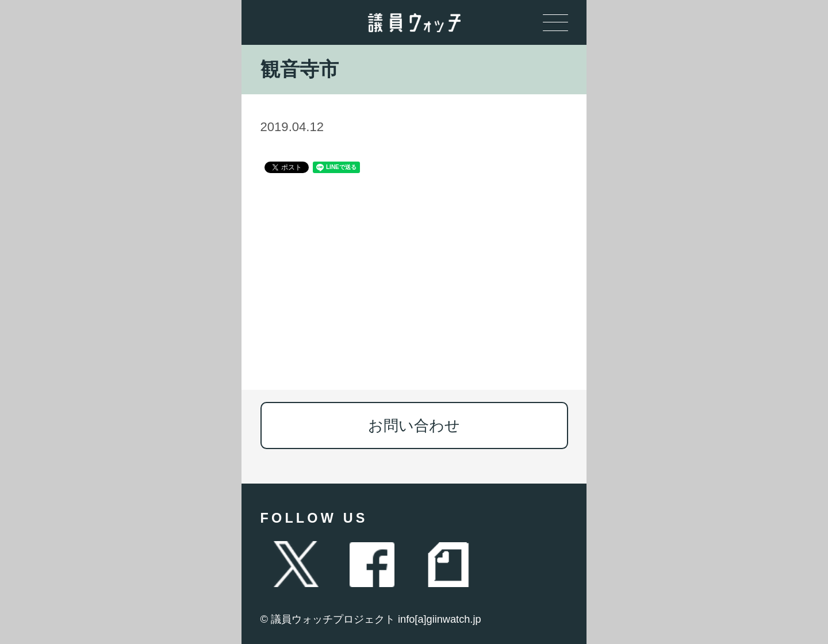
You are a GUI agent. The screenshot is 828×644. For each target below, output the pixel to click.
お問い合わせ (414, 425)
